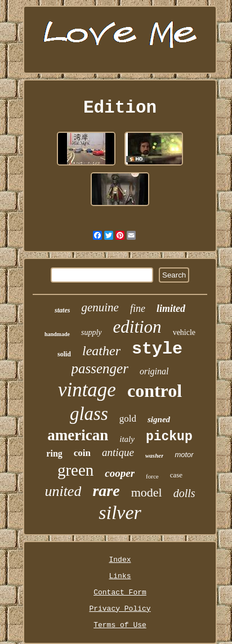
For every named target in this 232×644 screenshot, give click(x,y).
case (176, 475)
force (152, 476)
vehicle (184, 332)
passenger (100, 368)
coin (82, 453)
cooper (120, 473)
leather (101, 351)
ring (54, 453)
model (147, 492)
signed (159, 419)
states (62, 310)
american (78, 435)
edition (137, 327)
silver (120, 513)
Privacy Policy (120, 609)
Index (120, 560)
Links (120, 576)
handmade (57, 334)
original (154, 371)
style (157, 349)
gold (128, 419)
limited (171, 308)
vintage (87, 390)
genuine (100, 307)
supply (92, 332)
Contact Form (120, 592)
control (155, 391)
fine (138, 308)
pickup (169, 437)
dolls (184, 493)
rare (106, 491)
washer (154, 455)
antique (118, 452)
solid (64, 354)
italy (127, 439)
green (75, 470)
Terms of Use (120, 625)
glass (89, 414)
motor (184, 455)
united (63, 491)
